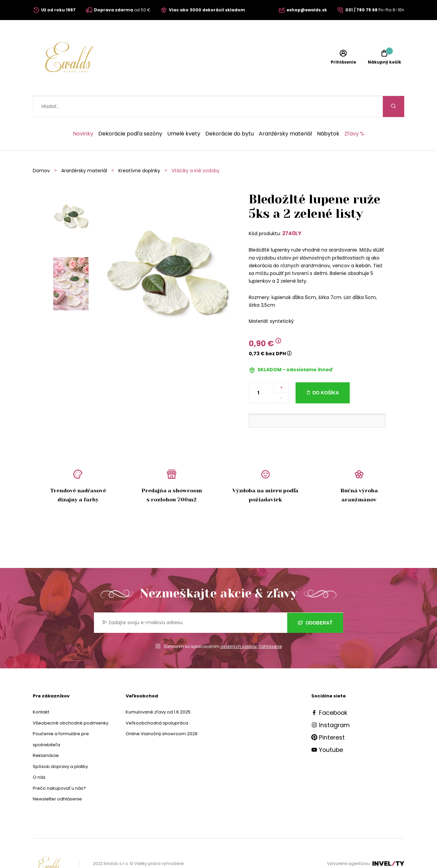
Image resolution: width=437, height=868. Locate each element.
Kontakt (41, 691)
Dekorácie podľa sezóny (130, 113)
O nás (39, 756)
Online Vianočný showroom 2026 (162, 713)
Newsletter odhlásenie (57, 778)
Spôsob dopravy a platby (60, 745)
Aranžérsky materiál (285, 113)
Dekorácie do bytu (230, 113)
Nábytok (328, 113)
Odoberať (315, 601)
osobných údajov (239, 625)
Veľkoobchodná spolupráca (157, 702)
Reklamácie (46, 734)
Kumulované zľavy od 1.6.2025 (158, 691)
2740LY (292, 212)
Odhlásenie (270, 625)
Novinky (83, 113)
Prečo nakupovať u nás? (59, 767)
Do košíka (326, 372)
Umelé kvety (184, 113)
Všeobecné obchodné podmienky (71, 702)
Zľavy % (354, 113)
